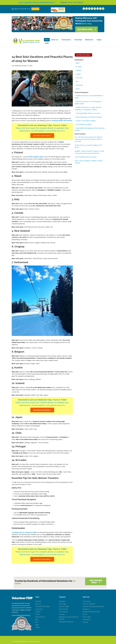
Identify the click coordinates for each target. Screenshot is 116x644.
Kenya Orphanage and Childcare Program (89, 117)
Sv (30, 9)
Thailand (78, 70)
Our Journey (39, 609)
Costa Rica (79, 78)
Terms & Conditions (89, 604)
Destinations (67, 40)
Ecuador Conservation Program (86, 121)
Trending (62, 614)
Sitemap (85, 622)
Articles (85, 614)
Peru (77, 81)
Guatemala (79, 85)
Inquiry (99, 40)
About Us (55, 40)
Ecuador (78, 74)
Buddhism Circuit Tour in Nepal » (77, 2)
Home (47, 40)
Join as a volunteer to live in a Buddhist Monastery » (43, 2)
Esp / (16, 9)
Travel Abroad (63, 612)
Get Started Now (96, 581)
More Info (35, 9)
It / (28, 9)
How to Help (87, 617)
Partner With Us (40, 617)
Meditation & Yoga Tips (66, 622)
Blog (37, 619)
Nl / (26, 9)
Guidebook (86, 609)
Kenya (78, 89)
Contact (38, 612)
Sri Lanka (79, 67)
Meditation (90, 40)
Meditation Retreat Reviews (91, 612)
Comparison (87, 619)
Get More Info (87, 29)
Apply (47, 43)
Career (37, 614)
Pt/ (21, 9)
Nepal (77, 63)
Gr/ (23, 9)
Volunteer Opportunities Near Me (93, 606)
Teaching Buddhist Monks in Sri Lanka (88, 113)
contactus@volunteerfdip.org (21, 615)
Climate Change (64, 606)
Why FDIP (38, 601)
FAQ (37, 622)
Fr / (19, 9)
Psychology (62, 604)
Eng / (13, 9)
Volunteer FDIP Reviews (43, 606)
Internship (79, 40)
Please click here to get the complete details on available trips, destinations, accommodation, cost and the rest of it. (42, 128)
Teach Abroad (63, 609)
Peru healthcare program (84, 124)
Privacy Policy (87, 601)
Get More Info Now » (42, 136)
